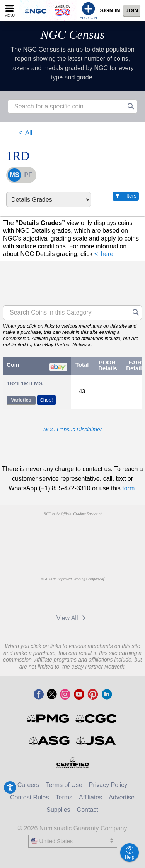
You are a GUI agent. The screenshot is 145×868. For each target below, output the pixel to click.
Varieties (21, 400)
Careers (28, 785)
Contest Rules (30, 797)
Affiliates (90, 797)
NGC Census (72, 34)
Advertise (122, 797)
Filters (129, 196)
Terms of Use (64, 785)
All (29, 133)
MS (15, 175)
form (128, 488)
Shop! (46, 400)
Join (132, 10)
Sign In (110, 10)
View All (72, 618)
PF (28, 175)
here (107, 254)
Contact (88, 810)
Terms (64, 797)
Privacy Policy (108, 785)
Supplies (58, 810)
